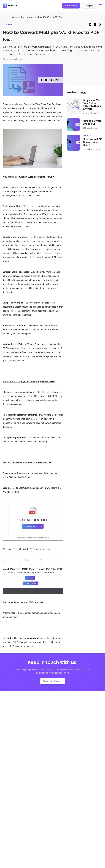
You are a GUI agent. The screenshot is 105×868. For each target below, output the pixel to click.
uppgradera (71, 6)
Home (5, 17)
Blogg (14, 17)
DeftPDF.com (56, 396)
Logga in (89, 6)
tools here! (32, 646)
